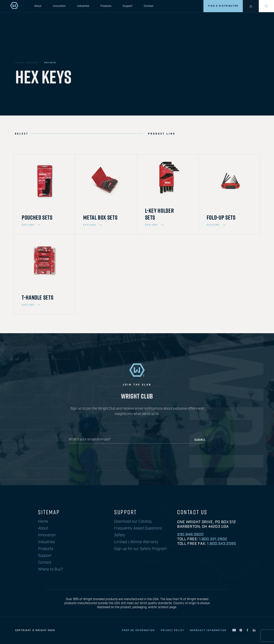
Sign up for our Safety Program (140, 549)
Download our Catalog (133, 521)
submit (200, 440)
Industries (83, 6)
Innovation (59, 6)
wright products (27, 63)
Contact (149, 6)
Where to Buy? (51, 569)
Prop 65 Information (139, 630)
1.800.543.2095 (221, 544)
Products (106, 6)
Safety (120, 535)
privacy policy (172, 630)
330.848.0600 (190, 535)
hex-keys (50, 63)
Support (128, 6)
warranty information (208, 630)
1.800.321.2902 (213, 539)
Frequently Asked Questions (138, 528)
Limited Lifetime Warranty (136, 542)
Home (43, 521)
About (38, 6)
